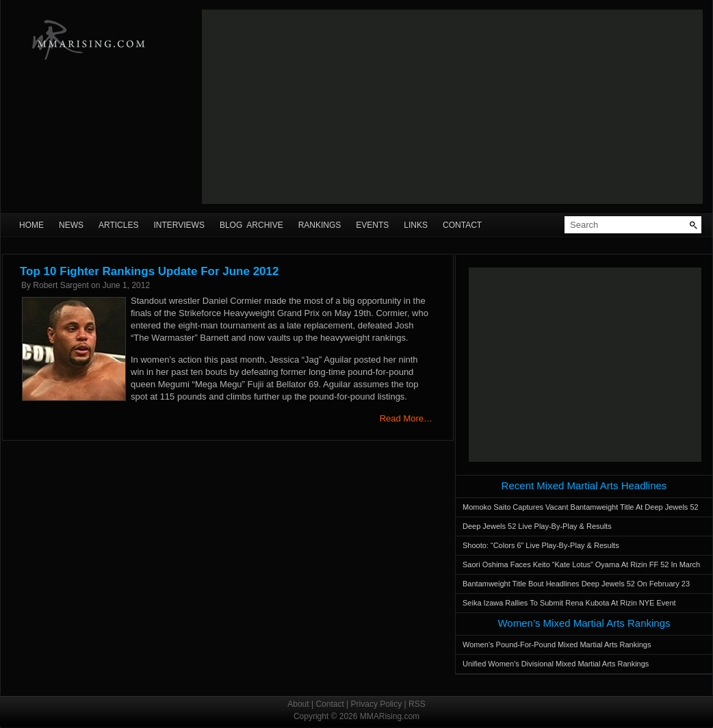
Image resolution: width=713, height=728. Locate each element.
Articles (118, 225)
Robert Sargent (61, 285)
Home (31, 225)
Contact (462, 225)
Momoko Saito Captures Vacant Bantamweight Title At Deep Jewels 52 (581, 507)
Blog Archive (251, 225)
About (298, 704)
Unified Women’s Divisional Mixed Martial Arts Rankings (556, 664)
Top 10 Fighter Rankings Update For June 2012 (149, 271)
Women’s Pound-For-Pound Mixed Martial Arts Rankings (557, 645)
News (71, 225)
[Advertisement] (326, 107)
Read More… (406, 418)
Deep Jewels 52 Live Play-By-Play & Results (537, 526)
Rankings (320, 225)
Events (372, 225)
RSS (417, 704)
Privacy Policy (377, 704)
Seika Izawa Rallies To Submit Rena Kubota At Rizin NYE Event (569, 603)
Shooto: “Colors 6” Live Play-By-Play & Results (541, 545)
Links (416, 225)
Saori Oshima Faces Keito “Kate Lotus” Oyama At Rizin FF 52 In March (581, 564)
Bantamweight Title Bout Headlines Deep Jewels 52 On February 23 (576, 584)
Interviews (179, 225)
